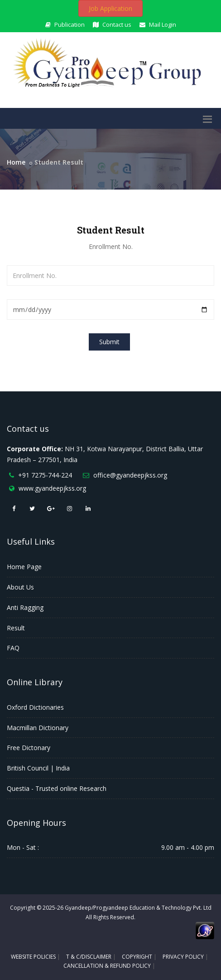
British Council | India (38, 768)
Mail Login (158, 24)
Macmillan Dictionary (38, 728)
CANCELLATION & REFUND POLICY (107, 966)
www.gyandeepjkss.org (52, 488)
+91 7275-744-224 (45, 475)
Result (16, 628)
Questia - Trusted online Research (57, 788)
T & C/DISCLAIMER (89, 957)
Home (16, 162)
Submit (109, 342)
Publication (65, 24)
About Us (20, 587)
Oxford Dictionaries (35, 707)
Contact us (112, 24)
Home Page (24, 567)
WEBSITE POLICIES (33, 957)
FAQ (13, 648)
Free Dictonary (29, 748)
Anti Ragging (25, 607)
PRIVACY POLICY (183, 957)
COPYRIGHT (137, 957)
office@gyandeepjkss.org (130, 475)
